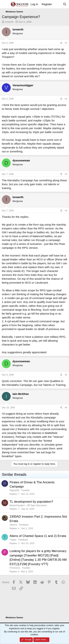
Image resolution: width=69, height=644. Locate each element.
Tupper (13, 540)
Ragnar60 (14, 490)
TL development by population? (31, 502)
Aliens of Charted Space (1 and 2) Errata (38, 536)
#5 (66, 375)
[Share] (61, 43)
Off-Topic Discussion (37, 505)
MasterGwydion (17, 505)
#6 (66, 408)
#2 (66, 99)
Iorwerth (9, 22)
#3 (66, 174)
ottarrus (13, 525)
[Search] (65, 4)
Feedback (24, 525)
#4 (66, 211)
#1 (66, 43)
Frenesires (15, 568)
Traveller (25, 490)
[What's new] (57, 4)
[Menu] (5, 4)
